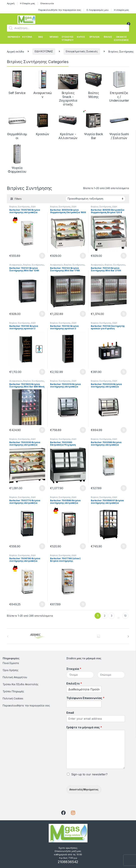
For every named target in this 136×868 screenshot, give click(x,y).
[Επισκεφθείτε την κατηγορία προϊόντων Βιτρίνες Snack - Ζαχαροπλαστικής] (68, 88)
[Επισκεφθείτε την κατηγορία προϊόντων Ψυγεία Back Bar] (93, 125)
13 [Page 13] (125, 616)
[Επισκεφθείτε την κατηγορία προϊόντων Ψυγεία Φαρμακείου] (17, 159)
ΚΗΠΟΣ (81, 37)
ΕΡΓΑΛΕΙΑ (94, 37)
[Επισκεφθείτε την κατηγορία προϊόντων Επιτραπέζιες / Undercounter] (119, 86)
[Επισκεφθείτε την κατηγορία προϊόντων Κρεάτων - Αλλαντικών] (68, 125)
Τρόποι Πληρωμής (13, 691)
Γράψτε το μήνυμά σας (84, 727)
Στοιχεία (74, 669)
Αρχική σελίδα (15, 51)
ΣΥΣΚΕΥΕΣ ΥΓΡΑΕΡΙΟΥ (67, 38)
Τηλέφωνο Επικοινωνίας (85, 698)
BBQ (41, 37)
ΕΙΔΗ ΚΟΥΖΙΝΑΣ (44, 51)
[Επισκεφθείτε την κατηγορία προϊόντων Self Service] (17, 82)
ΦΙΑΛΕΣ (108, 37)
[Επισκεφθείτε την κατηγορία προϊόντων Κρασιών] (42, 123)
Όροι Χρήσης (10, 670)
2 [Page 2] (105, 616)
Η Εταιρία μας (28, 3)
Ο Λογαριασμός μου (97, 10)
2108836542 (68, 862)
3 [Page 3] (112, 616)
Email (70, 713)
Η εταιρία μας (122, 10)
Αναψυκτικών (16, 265)
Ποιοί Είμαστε (11, 663)
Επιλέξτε (74, 683)
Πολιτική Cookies (13, 698)
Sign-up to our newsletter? (89, 774)
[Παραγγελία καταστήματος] (95, 199)
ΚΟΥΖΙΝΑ (27, 37)
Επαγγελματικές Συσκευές (82, 51)
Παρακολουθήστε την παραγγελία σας (60, 10)
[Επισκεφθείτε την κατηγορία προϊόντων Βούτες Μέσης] (93, 84)
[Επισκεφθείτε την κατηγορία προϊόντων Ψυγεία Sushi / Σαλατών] (119, 125)
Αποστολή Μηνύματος (84, 789)
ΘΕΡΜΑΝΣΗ (14, 37)
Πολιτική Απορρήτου (15, 677)
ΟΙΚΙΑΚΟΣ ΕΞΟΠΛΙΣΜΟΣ (121, 38)
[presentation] (128, 636)
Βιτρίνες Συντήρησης (20, 207)
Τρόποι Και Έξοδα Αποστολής (20, 684)
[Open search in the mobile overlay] (68, 28)
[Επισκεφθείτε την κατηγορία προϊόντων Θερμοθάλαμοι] (17, 125)
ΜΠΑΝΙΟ (54, 37)
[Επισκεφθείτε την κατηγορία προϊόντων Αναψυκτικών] (42, 84)
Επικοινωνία (47, 3)
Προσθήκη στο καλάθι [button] (42, 256)
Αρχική (11, 3)
